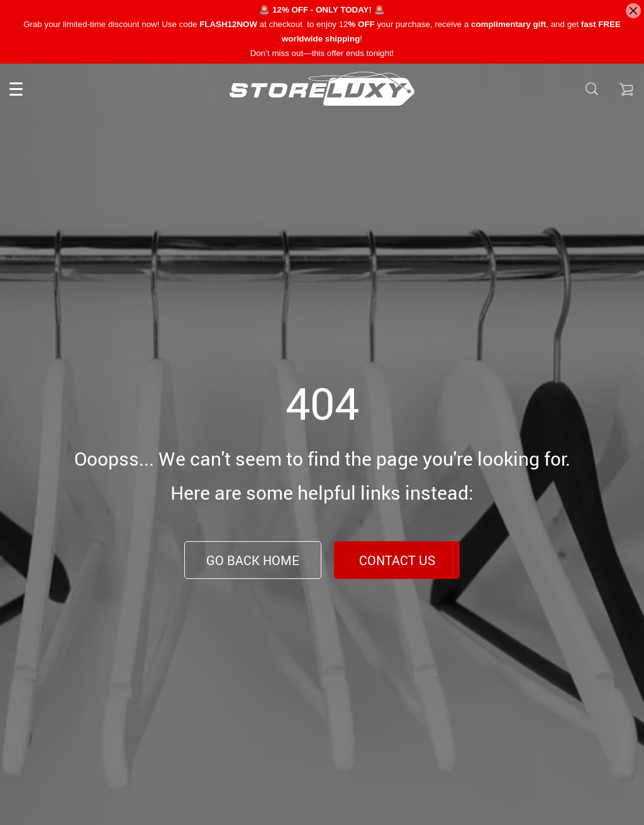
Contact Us (397, 560)
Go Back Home (253, 560)
